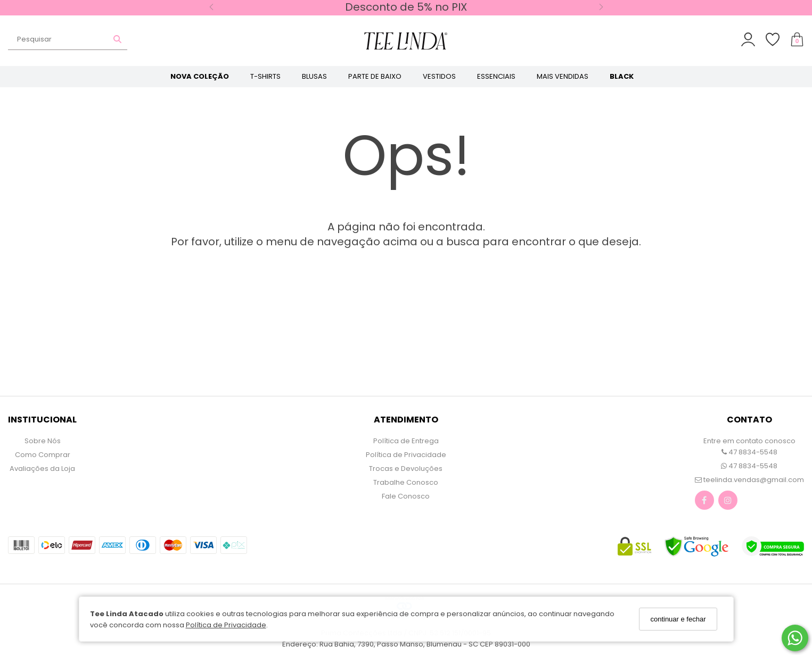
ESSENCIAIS (496, 76)
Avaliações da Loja (42, 469)
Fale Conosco (406, 496)
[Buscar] (117, 39)
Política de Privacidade (226, 625)
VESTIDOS (439, 76)
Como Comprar (43, 455)
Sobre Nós (43, 441)
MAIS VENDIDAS (563, 76)
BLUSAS (314, 76)
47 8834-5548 (749, 452)
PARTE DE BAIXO (375, 76)
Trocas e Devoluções (406, 469)
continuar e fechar (678, 619)
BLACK (622, 76)
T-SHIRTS (265, 76)
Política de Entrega (406, 441)
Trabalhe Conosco (406, 482)
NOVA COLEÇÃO (200, 76)
